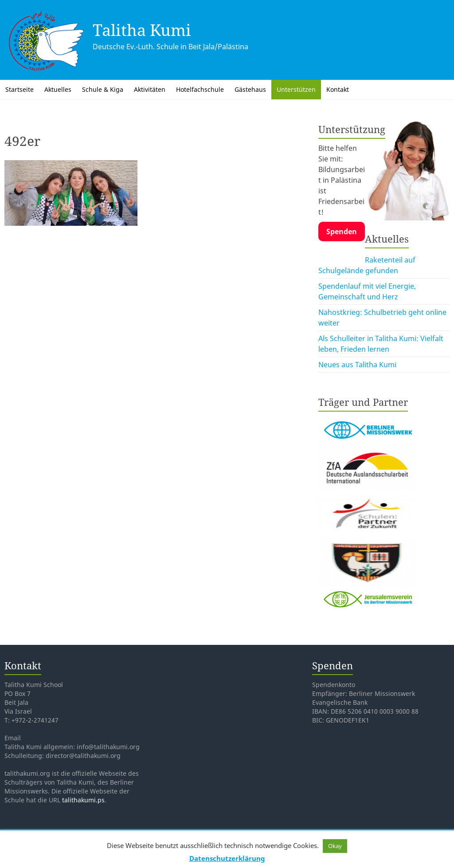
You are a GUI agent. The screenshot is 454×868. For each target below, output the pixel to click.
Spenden (342, 232)
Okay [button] (335, 846)
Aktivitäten (150, 89)
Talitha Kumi (142, 30)
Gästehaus (250, 89)
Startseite (20, 89)
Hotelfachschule (200, 89)
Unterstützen (296, 89)
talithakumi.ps (83, 800)
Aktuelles (58, 89)
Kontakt (338, 89)
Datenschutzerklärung (227, 858)
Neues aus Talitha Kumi (357, 365)
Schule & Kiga (103, 89)
